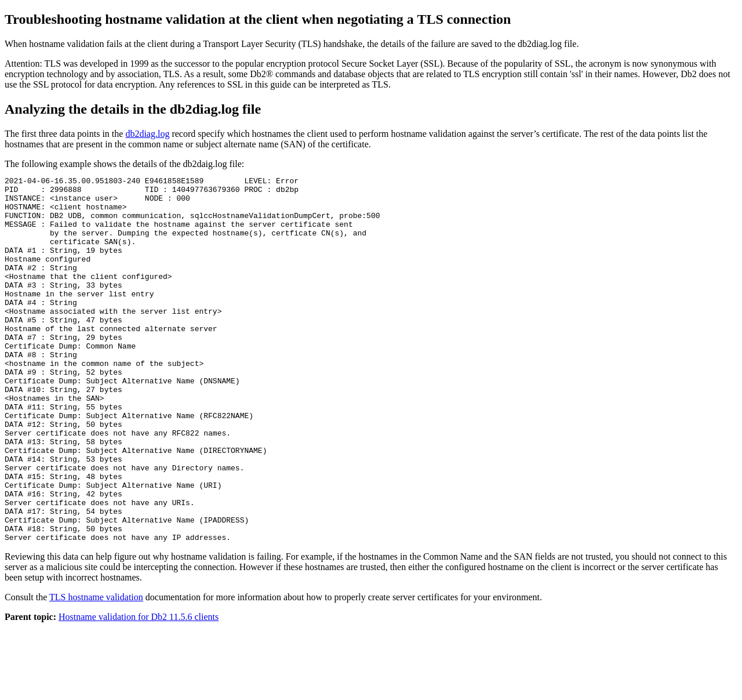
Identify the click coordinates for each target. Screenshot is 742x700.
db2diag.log (147, 134)
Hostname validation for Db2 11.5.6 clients (139, 690)
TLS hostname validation (96, 670)
